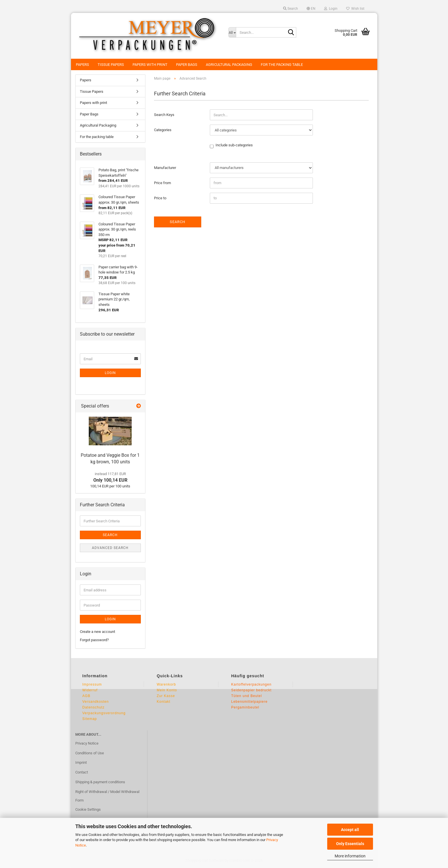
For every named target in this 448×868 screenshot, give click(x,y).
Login (110, 373)
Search (177, 222)
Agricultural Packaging (229, 65)
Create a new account (97, 632)
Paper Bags (187, 65)
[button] (311, 9)
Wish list (355, 9)
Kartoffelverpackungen (251, 684)
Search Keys (164, 115)
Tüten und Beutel (247, 696)
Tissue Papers (111, 65)
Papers (82, 65)
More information (350, 856)
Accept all (350, 830)
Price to (160, 198)
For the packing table (282, 65)
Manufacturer (165, 168)
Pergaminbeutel (245, 707)
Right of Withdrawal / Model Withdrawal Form (107, 796)
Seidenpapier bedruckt (251, 690)
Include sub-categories (234, 145)
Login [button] (331, 9)
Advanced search (110, 548)
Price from (162, 183)
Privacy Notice (87, 743)
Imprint (81, 762)
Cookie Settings (88, 809)
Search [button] (291, 9)
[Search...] (232, 32)
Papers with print (150, 65)
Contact (82, 772)
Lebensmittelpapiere (249, 702)
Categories (163, 130)
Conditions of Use (90, 753)
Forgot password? (94, 640)
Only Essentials (350, 844)
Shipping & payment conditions (100, 782)
